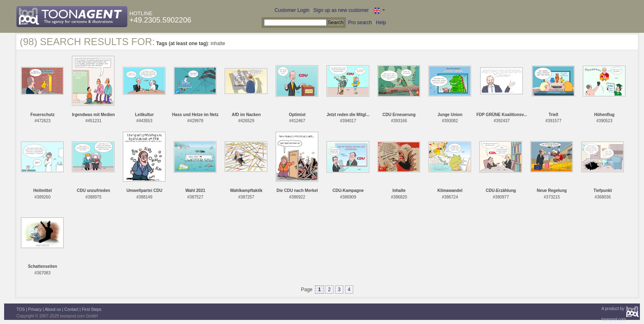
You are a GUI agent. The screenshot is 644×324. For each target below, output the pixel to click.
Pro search (360, 23)
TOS (21, 309)
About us (53, 309)
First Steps (92, 309)
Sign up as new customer (341, 10)
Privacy (35, 309)
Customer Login (292, 10)
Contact (71, 309)
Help (381, 23)
